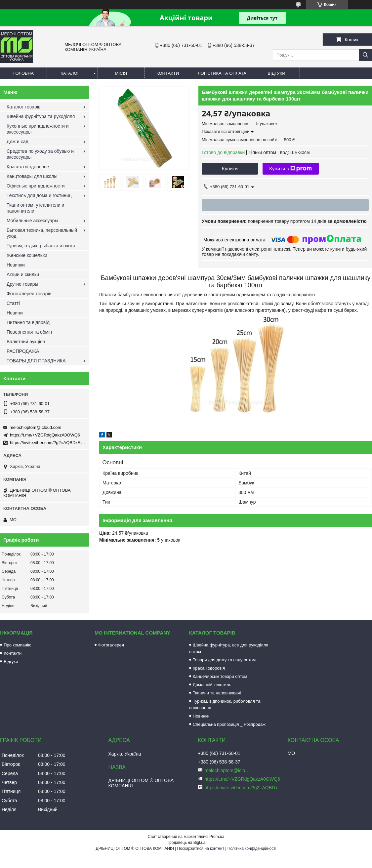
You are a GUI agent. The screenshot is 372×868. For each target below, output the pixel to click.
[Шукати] (365, 55)
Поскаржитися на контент (201, 848)
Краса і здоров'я (209, 668)
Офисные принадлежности (36, 186)
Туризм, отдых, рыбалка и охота (41, 246)
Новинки (16, 265)
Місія (121, 73)
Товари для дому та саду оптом (224, 660)
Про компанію (18, 645)
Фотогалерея (111, 645)
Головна (23, 73)
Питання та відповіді (29, 322)
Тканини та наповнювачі (217, 693)
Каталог (70, 73)
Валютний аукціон (26, 342)
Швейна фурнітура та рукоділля (41, 116)
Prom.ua (217, 837)
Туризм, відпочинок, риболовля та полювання (225, 704)
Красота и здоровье (28, 167)
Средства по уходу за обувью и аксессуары (40, 154)
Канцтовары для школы (32, 176)
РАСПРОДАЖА (23, 351)
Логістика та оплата (222, 73)
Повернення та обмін (29, 332)
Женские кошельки (27, 255)
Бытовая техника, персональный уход (42, 233)
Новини (15, 313)
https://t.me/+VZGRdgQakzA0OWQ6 (45, 435)
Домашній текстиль (212, 685)
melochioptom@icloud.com (35, 427)
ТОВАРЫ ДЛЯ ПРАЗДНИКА (36, 361)
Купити (230, 168)
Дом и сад (18, 142)
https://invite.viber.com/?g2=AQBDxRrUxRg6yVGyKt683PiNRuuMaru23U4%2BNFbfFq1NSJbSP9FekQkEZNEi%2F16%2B (244, 788)
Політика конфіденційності (252, 848)
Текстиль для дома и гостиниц (39, 195)
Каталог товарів (23, 107)
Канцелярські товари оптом (220, 676)
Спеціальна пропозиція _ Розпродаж (229, 724)
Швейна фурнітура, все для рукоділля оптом (229, 648)
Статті (13, 303)
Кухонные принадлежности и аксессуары (38, 129)
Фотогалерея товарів (29, 294)
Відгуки (276, 73)
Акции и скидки (23, 274)
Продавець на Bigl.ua (186, 843)
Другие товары (22, 284)
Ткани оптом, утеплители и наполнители (35, 208)
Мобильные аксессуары (32, 221)
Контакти (168, 73)
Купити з (290, 169)
